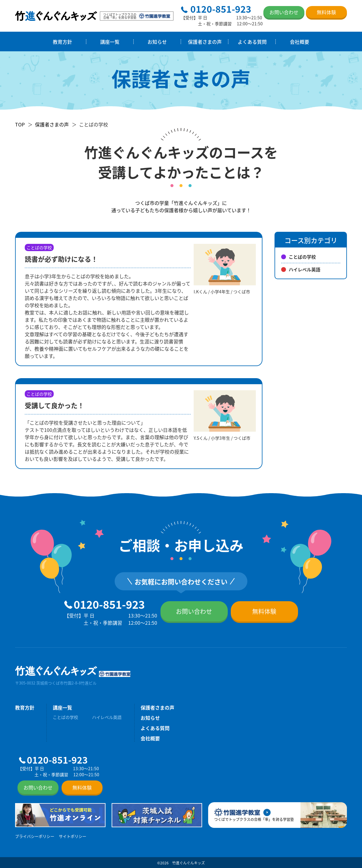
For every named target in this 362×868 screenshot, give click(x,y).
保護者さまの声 (205, 42)
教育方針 (62, 42)
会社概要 (300, 42)
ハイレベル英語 (301, 269)
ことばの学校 (298, 257)
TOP (20, 124)
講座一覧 (110, 42)
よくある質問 (252, 42)
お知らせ (157, 42)
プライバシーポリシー (35, 836)
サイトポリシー (73, 836)
